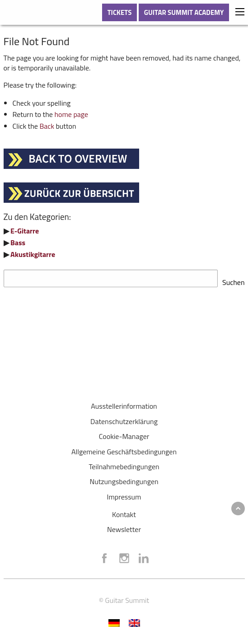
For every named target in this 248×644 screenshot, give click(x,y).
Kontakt (124, 512)
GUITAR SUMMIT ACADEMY (184, 12)
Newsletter (124, 527)
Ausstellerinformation (124, 403)
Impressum (124, 494)
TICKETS (120, 12)
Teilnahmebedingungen (124, 464)
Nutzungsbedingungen (124, 479)
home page (71, 114)
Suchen (233, 280)
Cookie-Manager (124, 434)
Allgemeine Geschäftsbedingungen (124, 449)
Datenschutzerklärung (124, 419)
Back (47, 126)
